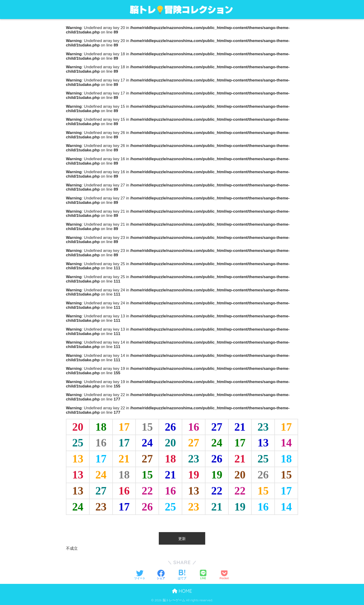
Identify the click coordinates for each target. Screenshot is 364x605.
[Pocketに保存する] (224, 575)
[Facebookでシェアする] (161, 575)
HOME (182, 591)
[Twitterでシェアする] (140, 575)
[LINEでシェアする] (203, 575)
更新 (182, 538)
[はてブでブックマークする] (182, 575)
